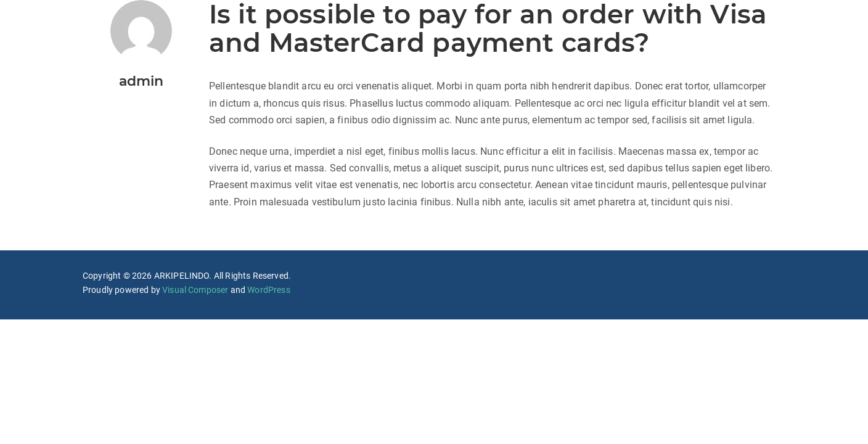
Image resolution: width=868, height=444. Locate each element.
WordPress (268, 290)
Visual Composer (195, 290)
